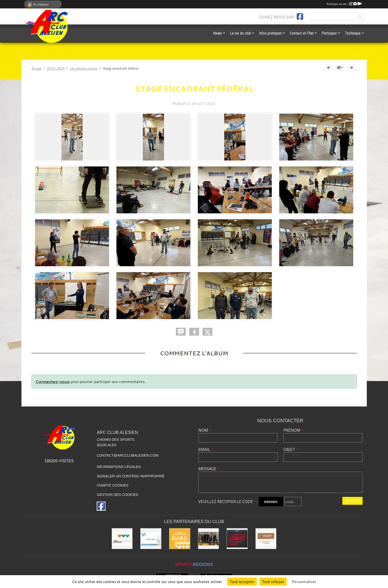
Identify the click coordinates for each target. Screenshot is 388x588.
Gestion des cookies (117, 495)
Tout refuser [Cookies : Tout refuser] (273, 582)
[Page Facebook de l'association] (300, 17)
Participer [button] (329, 33)
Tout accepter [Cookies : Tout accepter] (242, 582)
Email (206, 449)
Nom (205, 430)
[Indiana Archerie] (266, 539)
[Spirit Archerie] (151, 539)
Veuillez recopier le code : (228, 502)
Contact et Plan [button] (302, 33)
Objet (291, 449)
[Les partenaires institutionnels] (209, 539)
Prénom (294, 430)
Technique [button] (353, 33)
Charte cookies (112, 485)
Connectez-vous (53, 382)
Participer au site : (344, 4)
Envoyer (352, 501)
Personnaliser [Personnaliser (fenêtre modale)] (304, 582)
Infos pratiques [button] (270, 33)
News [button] (218, 33)
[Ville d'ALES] (122, 539)
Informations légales (119, 467)
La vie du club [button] (240, 33)
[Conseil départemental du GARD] (180, 539)
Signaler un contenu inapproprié (131, 476)
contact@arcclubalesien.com (128, 455)
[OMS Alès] (237, 539)
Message (209, 469)
